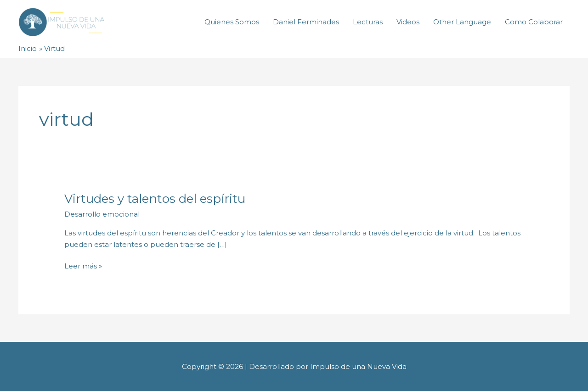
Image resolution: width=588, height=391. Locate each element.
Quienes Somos (232, 22)
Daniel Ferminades (306, 22)
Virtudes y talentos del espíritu (155, 199)
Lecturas (368, 22)
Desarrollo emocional (102, 214)
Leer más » (83, 265)
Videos (408, 22)
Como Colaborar (534, 22)
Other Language (462, 22)
